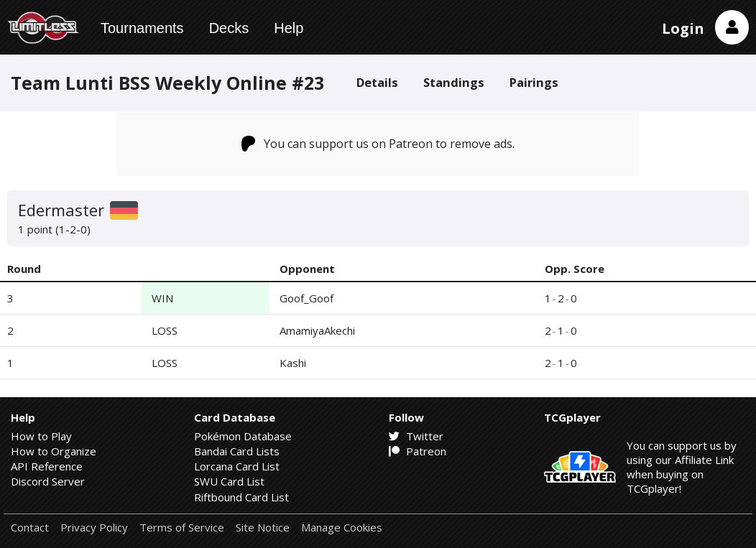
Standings (454, 82)
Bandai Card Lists (237, 451)
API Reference (47, 466)
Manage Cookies (342, 528)
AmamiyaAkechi (317, 330)
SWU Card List (229, 481)
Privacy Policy (94, 528)
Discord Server (48, 481)
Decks (229, 28)
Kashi (293, 363)
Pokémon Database (243, 436)
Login (683, 28)
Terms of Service (182, 528)
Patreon (418, 451)
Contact (30, 528)
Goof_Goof (306, 298)
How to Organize (54, 451)
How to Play (41, 436)
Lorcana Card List (237, 466)
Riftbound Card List (241, 497)
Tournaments (142, 28)
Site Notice (263, 528)
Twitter (416, 436)
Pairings (534, 82)
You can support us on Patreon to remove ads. (378, 144)
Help (289, 28)
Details (377, 82)
